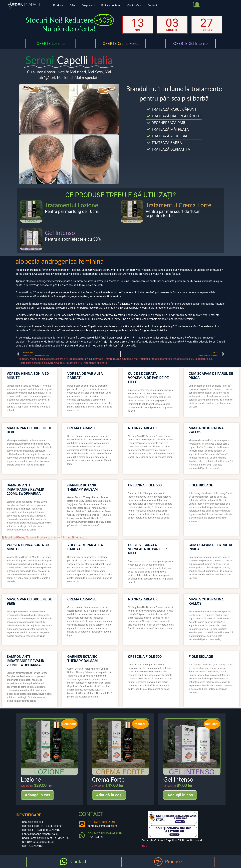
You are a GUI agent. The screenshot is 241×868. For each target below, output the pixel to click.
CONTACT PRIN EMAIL (102, 822)
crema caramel (82, 428)
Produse (58, 5)
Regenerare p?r (203, 359)
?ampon (24, 359)
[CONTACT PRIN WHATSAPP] (82, 835)
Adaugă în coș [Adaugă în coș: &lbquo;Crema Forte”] (109, 795)
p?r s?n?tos (124, 359)
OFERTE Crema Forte (120, 43)
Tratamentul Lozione (72, 205)
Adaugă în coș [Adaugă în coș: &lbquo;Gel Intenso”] (180, 795)
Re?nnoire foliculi (183, 359)
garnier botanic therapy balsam (83, 487)
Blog (144, 846)
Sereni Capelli (56, 363)
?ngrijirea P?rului (15, 538)
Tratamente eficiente (95, 363)
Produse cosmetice (48, 538)
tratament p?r (74, 363)
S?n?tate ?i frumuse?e (74, 538)
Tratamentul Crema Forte (179, 205)
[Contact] (64, 862)
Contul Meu (134, 5)
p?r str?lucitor (140, 359)
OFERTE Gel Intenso (190, 43)
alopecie (49, 359)
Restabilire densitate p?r (33, 363)
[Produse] (158, 862)
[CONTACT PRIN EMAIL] (82, 824)
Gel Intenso (60, 233)
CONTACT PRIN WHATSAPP (105, 833)
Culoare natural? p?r (80, 359)
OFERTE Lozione (51, 43)
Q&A (72, 5)
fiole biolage (201, 485)
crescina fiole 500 (145, 485)
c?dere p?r (61, 359)
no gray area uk (143, 428)
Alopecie (31, 538)
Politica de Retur (111, 5)
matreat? (111, 359)
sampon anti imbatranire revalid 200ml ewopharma (25, 489)
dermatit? (99, 359)
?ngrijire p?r (36, 359)
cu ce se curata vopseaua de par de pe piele (148, 378)
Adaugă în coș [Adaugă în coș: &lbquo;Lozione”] (38, 795)
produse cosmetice (160, 359)
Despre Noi (88, 5)
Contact (152, 5)
